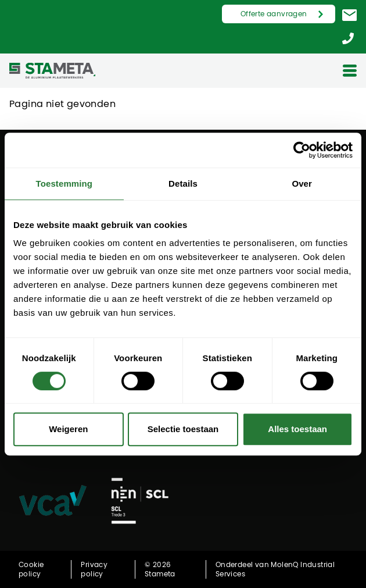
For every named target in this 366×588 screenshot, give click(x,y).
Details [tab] (183, 183)
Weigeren (68, 429)
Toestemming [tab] (64, 183)
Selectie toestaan (183, 429)
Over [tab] (302, 183)
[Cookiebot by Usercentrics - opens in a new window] (302, 150)
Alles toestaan (297, 429)
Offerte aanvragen (274, 14)
